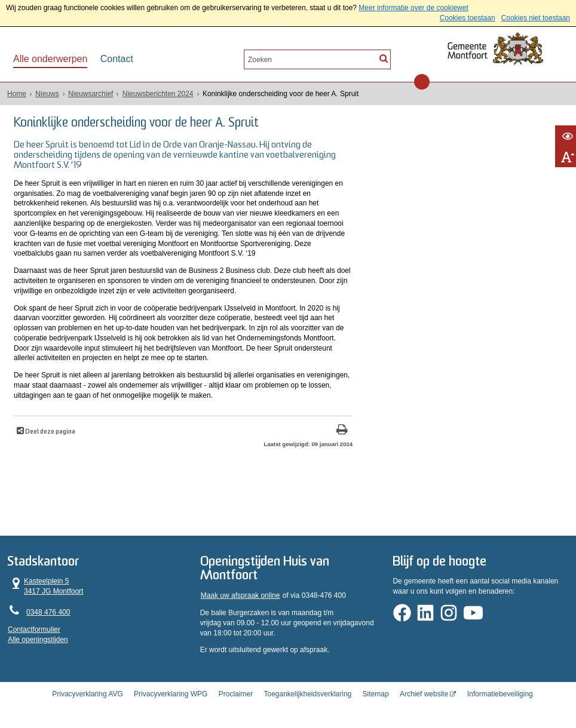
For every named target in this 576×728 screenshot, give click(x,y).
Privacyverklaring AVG (87, 694)
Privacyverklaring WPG (171, 694)
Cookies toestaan (468, 18)
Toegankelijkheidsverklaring (307, 694)
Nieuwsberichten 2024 (158, 94)
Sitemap (376, 694)
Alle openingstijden (38, 640)
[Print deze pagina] (342, 431)
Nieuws (47, 94)
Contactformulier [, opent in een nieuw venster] (34, 629)
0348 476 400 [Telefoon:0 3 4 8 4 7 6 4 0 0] (48, 612)
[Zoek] (384, 59)
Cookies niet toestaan (536, 18)
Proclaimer (236, 694)
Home (17, 94)
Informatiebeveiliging (500, 694)
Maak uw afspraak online (240, 595)
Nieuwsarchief (91, 94)
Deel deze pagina (50, 432)
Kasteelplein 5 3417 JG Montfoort (46, 586)
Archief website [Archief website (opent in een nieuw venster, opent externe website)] (424, 694)
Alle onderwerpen (50, 59)
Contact (117, 59)
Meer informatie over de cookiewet (413, 8)
